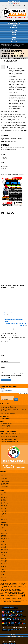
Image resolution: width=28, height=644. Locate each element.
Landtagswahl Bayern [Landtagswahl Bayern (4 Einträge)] (14, 592)
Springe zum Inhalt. (14, 1)
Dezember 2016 (5, 520)
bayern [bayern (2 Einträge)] (22, 583)
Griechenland (6, 617)
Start (14, 21)
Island (13, 617)
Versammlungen (5, 488)
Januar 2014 (4, 548)
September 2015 (5, 526)
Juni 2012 (3, 573)
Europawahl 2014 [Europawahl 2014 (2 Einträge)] (19, 586)
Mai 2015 (3, 529)
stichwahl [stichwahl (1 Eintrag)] (19, 599)
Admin (5, 313)
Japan (4, 618)
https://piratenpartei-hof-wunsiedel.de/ (11, 629)
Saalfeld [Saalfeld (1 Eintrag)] (15, 597)
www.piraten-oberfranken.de (9, 643)
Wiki (3, 6)
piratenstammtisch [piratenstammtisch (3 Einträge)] (5, 597)
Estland (19, 614)
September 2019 (5, 505)
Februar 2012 (4, 579)
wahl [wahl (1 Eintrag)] (14, 602)
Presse (14, 35)
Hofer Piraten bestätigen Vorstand (9, 406)
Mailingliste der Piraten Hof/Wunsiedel (10, 437)
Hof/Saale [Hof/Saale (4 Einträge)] (3, 588)
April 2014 (3, 543)
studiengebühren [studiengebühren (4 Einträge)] (13, 600)
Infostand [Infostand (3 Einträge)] (17, 588)
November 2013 (5, 549)
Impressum (14, 42)
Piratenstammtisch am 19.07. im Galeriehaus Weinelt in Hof (17, 325)
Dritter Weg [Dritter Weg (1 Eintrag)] (10, 586)
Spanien (5, 624)
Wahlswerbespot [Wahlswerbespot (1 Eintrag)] (18, 602)
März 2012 (3, 577)
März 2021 (3, 494)
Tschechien (6, 614)
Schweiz (18, 624)
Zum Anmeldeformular (6, 419)
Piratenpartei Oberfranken (7, 427)
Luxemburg (6, 620)
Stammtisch (4, 485)
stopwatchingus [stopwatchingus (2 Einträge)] (4, 600)
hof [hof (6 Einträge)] (25, 586)
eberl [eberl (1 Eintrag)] (14, 586)
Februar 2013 (4, 560)
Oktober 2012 (4, 567)
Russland (5, 622)
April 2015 (3, 530)
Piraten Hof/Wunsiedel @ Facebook (9, 438)
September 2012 (5, 568)
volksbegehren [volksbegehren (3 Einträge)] (4, 601)
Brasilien (20, 611)
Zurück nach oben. (14, 635)
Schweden (11, 624)
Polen (4, 621)
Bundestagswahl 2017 (6, 477)
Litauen (17, 618)
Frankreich (12, 616)
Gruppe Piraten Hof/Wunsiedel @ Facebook (11, 433)
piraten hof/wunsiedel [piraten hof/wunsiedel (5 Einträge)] (7, 595)
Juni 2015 (3, 527)
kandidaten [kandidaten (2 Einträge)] (22, 588)
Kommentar (4, 342)
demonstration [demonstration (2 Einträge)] (22, 585)
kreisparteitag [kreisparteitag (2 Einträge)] (18, 591)
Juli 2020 (3, 499)
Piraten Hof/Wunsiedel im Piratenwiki (9, 441)
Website (3, 367)
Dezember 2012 (5, 563)
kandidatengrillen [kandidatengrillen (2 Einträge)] (4, 589)
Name (3, 355)
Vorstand (10, 6)
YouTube (16, 3)
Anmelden (5, 631)
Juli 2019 (3, 507)
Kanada (5, 613)
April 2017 (3, 516)
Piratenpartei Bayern (6, 425)
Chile (10, 613)
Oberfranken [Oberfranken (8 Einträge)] (13, 594)
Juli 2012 (3, 571)
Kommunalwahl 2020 (6, 482)
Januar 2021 (4, 496)
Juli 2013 (3, 556)
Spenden (21, 6)
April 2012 (3, 576)
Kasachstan (11, 618)
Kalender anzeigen (23, 394)
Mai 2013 (3, 557)
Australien (13, 610)
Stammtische (14, 28)
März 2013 (3, 559)
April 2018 (3, 512)
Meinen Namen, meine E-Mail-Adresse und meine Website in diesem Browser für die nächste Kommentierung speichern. (13, 376)
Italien (24, 617)
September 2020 (5, 498)
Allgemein (3, 475)
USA (17, 625)
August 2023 (4, 493)
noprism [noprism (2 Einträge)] (6, 594)
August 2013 (4, 554)
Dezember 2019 (5, 502)
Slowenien (18, 622)
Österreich (21, 610)
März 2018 (3, 513)
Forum (6, 6)
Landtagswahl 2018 (5, 483)
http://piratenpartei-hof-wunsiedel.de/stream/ (12, 151)
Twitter (12, 3)
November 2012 (5, 565)
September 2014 (5, 538)
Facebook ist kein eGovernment (8, 414)
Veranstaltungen (5, 486)
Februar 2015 (4, 534)
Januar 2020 (4, 501)
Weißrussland (6, 611)
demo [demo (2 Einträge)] (10, 585)
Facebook (9, 3)
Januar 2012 (4, 581)
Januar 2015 (4, 535)
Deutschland (20, 616)
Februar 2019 (4, 510)
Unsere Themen (14, 30)
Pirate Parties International (10, 608)
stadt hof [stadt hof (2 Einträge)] (19, 597)
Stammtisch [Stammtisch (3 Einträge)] (14, 598)
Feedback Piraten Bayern (7, 424)
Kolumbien (16, 613)
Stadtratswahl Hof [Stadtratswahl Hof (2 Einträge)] (7, 599)
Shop (25, 6)
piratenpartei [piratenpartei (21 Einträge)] (20, 595)
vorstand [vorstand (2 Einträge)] (10, 602)
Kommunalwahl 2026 (14, 23)
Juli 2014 (3, 540)
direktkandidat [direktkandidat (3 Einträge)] (4, 586)
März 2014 (3, 545)
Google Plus (14, 3)
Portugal (10, 621)
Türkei (24, 624)
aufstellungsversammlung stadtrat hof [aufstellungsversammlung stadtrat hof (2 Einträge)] (12, 583)
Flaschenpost (16, 6)
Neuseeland (22, 620)
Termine (14, 33)
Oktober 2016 (4, 521)
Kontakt (14, 37)
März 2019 (3, 509)
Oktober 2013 (4, 551)
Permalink (4, 315)
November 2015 (5, 524)
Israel (18, 617)
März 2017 (3, 518)
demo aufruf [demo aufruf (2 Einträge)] (15, 585)
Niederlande (14, 620)
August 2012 (4, 570)
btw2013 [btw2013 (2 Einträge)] (7, 585)
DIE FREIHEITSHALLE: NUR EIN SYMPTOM (10, 412)
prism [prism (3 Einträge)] (12, 597)
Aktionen (13, 313)
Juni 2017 (3, 515)
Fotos (2, 480)
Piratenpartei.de (5, 428)
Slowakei (12, 622)
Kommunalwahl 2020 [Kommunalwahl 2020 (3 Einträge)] (14, 589)
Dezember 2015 (5, 523)
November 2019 (5, 504)
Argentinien (6, 610)
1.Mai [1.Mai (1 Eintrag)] (2, 583)
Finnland (5, 616)
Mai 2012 (3, 574)
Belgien (13, 611)
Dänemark (13, 614)
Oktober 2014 (4, 537)
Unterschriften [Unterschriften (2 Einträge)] (24, 600)
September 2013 (5, 552)
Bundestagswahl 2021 (6, 479)
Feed (9, 631)
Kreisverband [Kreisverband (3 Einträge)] (4, 592)
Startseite (4, 44)
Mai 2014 (3, 541)
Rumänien (17, 621)
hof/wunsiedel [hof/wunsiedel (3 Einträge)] (10, 588)
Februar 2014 (4, 546)
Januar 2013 (4, 562)
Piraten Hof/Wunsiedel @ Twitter (8, 440)
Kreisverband (14, 26)
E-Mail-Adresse (5, 361)
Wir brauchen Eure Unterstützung (8, 408)
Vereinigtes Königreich (8, 625)
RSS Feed (19, 3)
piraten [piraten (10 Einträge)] (21, 594)
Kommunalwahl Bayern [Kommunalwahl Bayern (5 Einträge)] (8, 591)
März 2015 (3, 532)
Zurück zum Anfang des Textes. (14, 636)
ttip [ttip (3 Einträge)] (19, 600)
